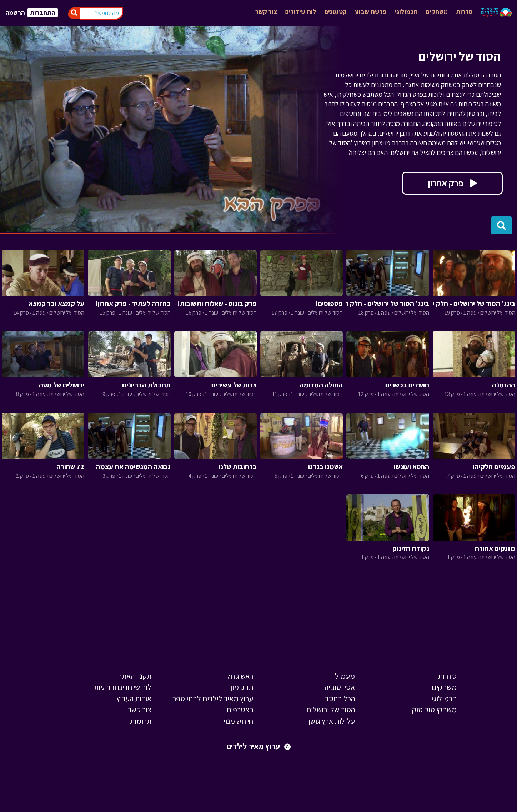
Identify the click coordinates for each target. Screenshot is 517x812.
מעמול (345, 676)
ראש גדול (240, 676)
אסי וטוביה (340, 687)
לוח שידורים (301, 12)
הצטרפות (240, 710)
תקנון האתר (135, 676)
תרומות (141, 721)
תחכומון (242, 687)
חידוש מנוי (238, 721)
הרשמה (15, 13)
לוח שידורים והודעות (123, 687)
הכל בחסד (340, 698)
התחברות (43, 13)
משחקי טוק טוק (434, 710)
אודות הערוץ (134, 698)
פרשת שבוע (371, 12)
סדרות (464, 12)
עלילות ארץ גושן (332, 721)
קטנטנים (336, 12)
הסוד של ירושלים (331, 710)
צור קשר (266, 12)
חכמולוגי (406, 12)
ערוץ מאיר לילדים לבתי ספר (213, 698)
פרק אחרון (452, 183)
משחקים (437, 12)
